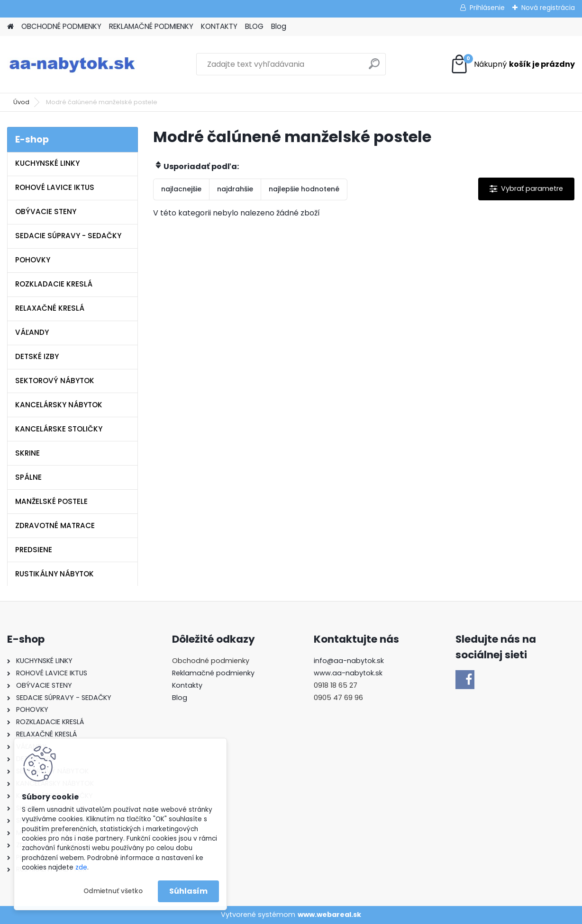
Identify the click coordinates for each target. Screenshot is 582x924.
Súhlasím (188, 891)
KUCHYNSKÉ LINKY (47, 163)
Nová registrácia (548, 8)
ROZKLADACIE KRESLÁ (54, 284)
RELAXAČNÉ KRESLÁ (50, 308)
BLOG (254, 26)
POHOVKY (33, 260)
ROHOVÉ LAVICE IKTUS (55, 187)
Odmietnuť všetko (113, 891)
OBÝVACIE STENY (46, 211)
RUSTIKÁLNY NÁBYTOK (55, 574)
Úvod (21, 102)
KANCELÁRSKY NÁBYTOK (59, 405)
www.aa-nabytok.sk (348, 673)
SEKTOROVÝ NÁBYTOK (55, 381)
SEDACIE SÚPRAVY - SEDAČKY (68, 236)
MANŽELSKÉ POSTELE (51, 501)
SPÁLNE (28, 477)
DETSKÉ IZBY (37, 356)
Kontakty (187, 685)
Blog (279, 26)
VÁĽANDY (32, 332)
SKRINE (27, 453)
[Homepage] (10, 27)
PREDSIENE (34, 550)
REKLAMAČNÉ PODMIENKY (151, 26)
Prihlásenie (487, 8)
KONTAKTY (219, 26)
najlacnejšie (181, 189)
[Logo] (72, 64)
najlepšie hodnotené (304, 189)
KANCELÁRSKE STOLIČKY (59, 429)
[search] (374, 67)
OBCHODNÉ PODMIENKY (61, 26)
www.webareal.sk (329, 915)
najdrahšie (235, 189)
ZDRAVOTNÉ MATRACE (55, 525)
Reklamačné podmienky (213, 673)
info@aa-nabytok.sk (349, 661)
